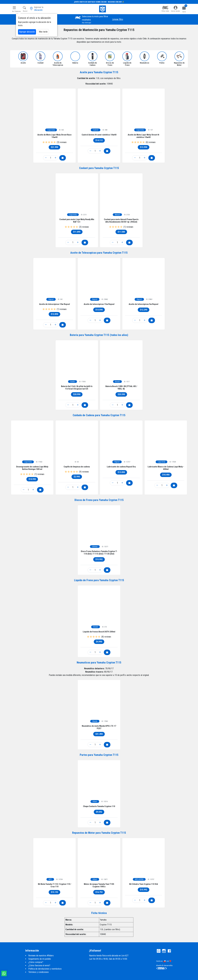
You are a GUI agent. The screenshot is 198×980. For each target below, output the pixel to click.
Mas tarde (43, 32)
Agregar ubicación (27, 32)
